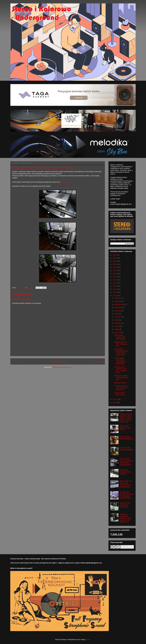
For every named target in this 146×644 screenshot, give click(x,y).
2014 (115, 292)
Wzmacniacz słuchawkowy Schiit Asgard (120, 337)
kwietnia (118, 323)
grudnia (118, 298)
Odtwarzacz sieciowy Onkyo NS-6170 (125, 472)
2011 (115, 403)
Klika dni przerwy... (121, 383)
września (118, 307)
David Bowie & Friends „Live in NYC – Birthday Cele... (121, 370)
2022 (115, 267)
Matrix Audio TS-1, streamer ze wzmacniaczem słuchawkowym (126, 484)
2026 (115, 255)
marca (117, 326)
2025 (115, 258)
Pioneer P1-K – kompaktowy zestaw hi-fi (125, 505)
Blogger (88, 639)
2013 (115, 295)
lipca (117, 314)
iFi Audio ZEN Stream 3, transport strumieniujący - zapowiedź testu (127, 495)
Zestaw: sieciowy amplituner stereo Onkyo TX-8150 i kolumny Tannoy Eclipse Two (126, 418)
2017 (115, 283)
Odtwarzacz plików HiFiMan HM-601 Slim (121, 378)
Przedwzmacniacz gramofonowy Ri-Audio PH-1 (121, 388)
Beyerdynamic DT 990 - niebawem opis (121, 344)
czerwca (118, 317)
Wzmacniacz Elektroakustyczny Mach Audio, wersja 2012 (121, 352)
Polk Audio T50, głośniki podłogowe (126, 449)
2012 (115, 399)
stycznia (118, 333)
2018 (115, 280)
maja (117, 320)
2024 (115, 261)
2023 (115, 264)
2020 (115, 274)
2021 (115, 270)
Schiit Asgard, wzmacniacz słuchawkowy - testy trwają (120, 361)
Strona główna (58, 361)
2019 (115, 277)
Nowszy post (17, 361)
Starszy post (98, 361)
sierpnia (118, 311)
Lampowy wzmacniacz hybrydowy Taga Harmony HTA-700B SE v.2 (126, 518)
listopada (118, 301)
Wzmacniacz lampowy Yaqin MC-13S (125, 428)
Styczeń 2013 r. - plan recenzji (120, 394)
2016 (115, 286)
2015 (115, 289)
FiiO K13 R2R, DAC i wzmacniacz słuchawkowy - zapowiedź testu (126, 462)
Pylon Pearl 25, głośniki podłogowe (126, 438)
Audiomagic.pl (65, 182)
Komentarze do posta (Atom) (62, 367)
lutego (117, 329)
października (119, 304)
